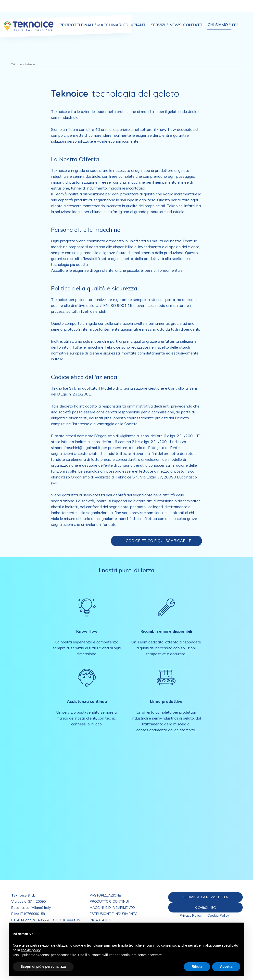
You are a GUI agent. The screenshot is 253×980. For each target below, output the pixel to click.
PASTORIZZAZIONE (105, 895)
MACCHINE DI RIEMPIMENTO (112, 908)
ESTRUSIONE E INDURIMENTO (114, 914)
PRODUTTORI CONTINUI (109, 901)
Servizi (172, 10)
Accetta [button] (226, 966)
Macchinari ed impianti (133, 10)
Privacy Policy (191, 916)
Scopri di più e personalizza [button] (43, 966)
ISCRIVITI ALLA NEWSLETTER (209, 897)
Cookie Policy (218, 916)
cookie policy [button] (31, 950)
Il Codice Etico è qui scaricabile (156, 541)
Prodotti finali (84, 10)
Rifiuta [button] (197, 966)
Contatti (213, 10)
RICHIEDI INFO (209, 908)
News (191, 10)
